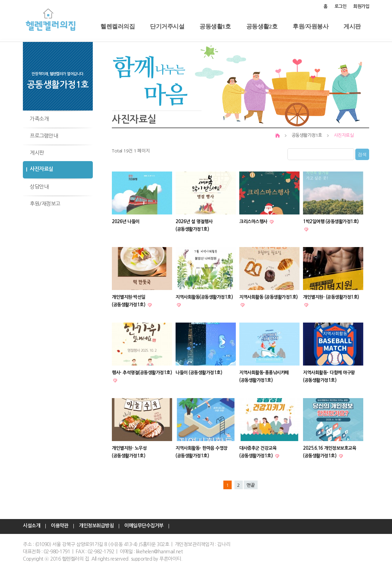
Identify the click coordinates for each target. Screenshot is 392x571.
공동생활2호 (262, 27)
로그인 (341, 6)
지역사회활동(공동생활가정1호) (204, 297)
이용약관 (60, 526)
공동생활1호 (215, 27)
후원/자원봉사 (310, 27)
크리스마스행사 (254, 222)
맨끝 (251, 485)
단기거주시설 (167, 27)
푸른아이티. (171, 559)
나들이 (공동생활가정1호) (199, 373)
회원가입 (361, 6)
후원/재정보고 (45, 204)
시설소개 (32, 526)
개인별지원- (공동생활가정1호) (331, 297)
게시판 (352, 27)
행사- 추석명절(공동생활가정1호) (142, 373)
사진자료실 (42, 169)
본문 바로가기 (0, 0)
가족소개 (39, 119)
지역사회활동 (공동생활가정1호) (269, 297)
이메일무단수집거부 (144, 526)
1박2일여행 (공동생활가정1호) (331, 222)
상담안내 (39, 187)
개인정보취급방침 (96, 526)
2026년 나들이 (126, 222)
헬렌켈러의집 (118, 27)
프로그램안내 (44, 136)
